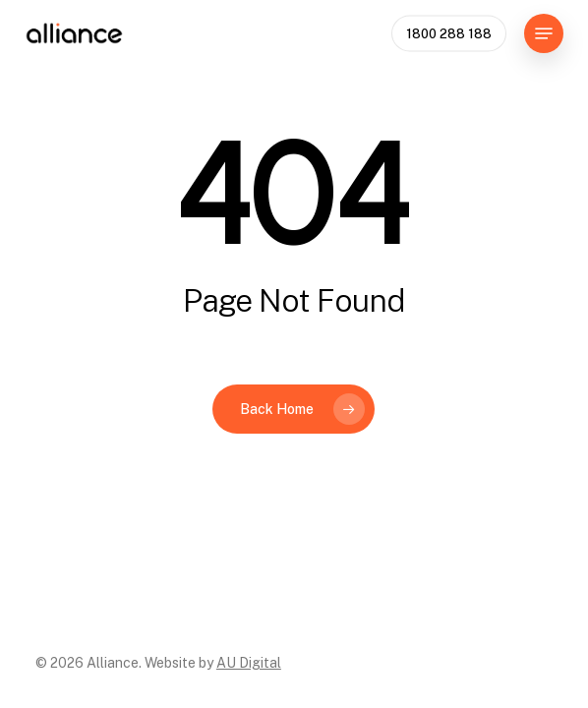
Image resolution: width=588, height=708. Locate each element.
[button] (544, 33)
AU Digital (249, 663)
